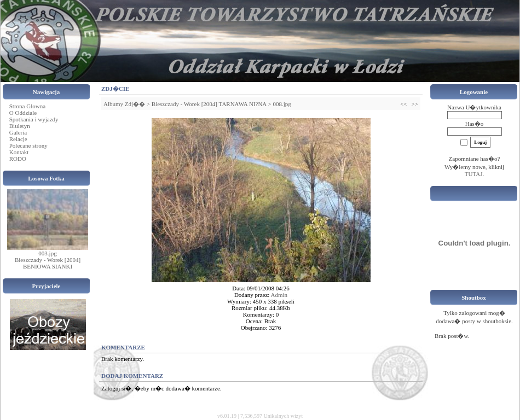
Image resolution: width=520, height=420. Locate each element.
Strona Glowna (27, 106)
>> (415, 104)
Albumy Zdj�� (124, 104)
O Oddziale (23, 113)
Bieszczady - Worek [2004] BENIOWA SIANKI (48, 263)
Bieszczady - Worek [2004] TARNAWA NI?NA (209, 104)
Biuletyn (20, 126)
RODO (18, 159)
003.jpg (47, 253)
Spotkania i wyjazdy (34, 119)
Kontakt (19, 152)
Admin (279, 295)
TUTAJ (474, 174)
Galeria (18, 132)
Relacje (18, 139)
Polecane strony (28, 145)
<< (403, 104)
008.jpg (282, 104)
